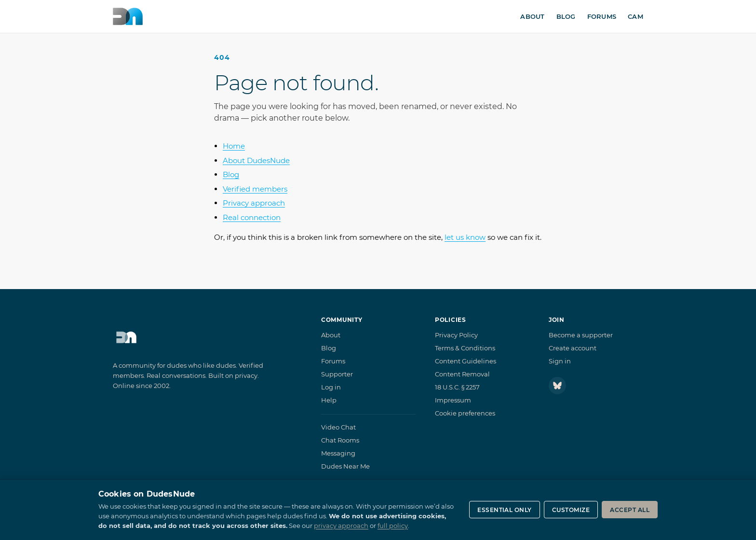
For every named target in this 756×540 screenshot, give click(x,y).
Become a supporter (581, 335)
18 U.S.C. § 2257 (457, 387)
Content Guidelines (466, 361)
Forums (602, 16)
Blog (566, 16)
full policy (393, 526)
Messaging (338, 453)
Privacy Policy (456, 335)
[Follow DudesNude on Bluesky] (557, 386)
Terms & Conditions (465, 348)
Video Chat (338, 427)
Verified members (255, 189)
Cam (635, 16)
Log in (331, 387)
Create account (573, 348)
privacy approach (341, 526)
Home (234, 146)
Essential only (505, 510)
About (532, 16)
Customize (571, 510)
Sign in (560, 361)
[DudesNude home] (128, 16)
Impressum (453, 400)
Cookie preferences (465, 413)
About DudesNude (256, 160)
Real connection (252, 217)
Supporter (337, 374)
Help (329, 400)
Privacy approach (254, 203)
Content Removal (462, 374)
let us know (465, 237)
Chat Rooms (340, 440)
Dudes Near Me (345, 466)
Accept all (630, 510)
